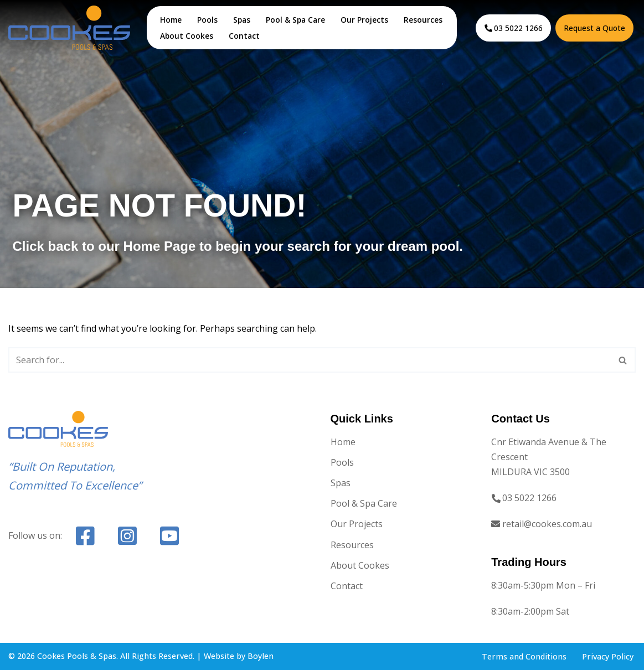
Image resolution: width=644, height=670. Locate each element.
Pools (207, 20)
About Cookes (187, 36)
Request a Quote (594, 28)
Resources (423, 20)
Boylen (261, 656)
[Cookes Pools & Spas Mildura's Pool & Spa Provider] (69, 27)
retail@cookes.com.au (547, 524)
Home (171, 20)
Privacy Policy (608, 656)
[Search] (310, 360)
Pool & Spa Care (295, 20)
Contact (244, 36)
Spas (242, 20)
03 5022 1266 (518, 28)
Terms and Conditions (524, 656)
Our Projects (364, 20)
